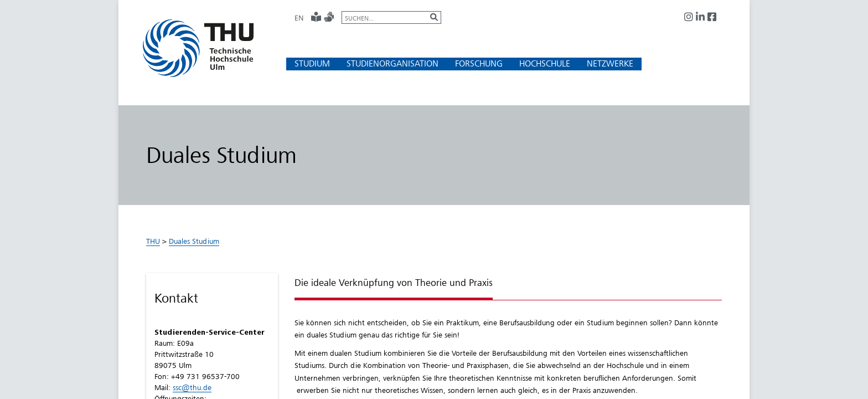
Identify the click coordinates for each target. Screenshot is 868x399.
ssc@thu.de (192, 387)
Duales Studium (194, 241)
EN (299, 18)
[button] (312, 63)
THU (153, 241)
